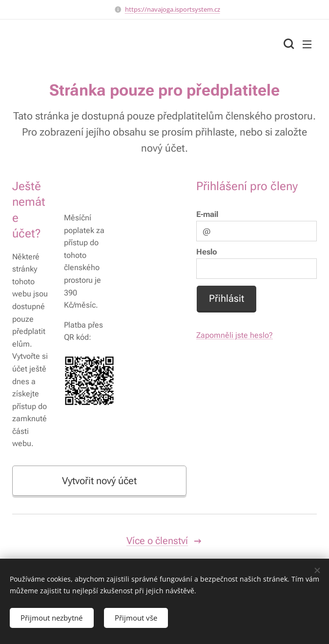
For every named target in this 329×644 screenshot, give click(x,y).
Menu (307, 44)
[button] (288, 44)
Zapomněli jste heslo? (235, 336)
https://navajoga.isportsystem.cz (173, 9)
